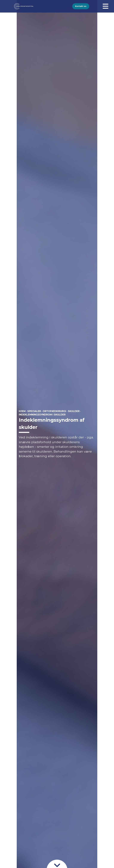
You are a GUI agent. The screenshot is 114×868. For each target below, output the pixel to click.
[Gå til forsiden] (20, 6)
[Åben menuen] (105, 6)
